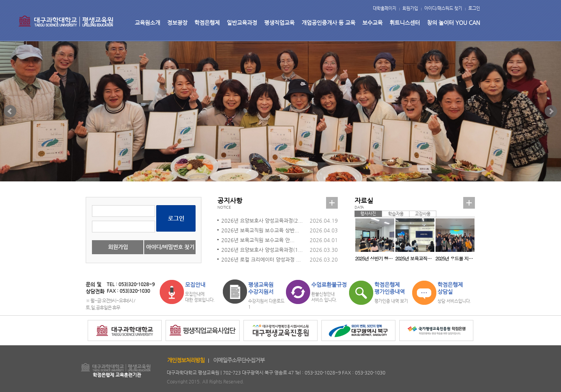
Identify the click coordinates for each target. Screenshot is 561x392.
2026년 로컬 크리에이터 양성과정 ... (261, 259)
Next (551, 111)
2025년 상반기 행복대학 (375, 258)
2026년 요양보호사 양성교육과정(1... (262, 250)
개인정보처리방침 (186, 360)
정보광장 (177, 23)
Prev (10, 111)
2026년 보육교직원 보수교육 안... (258, 240)
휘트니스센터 (405, 23)
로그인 (474, 8)
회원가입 (410, 8)
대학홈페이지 (385, 8)
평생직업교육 (279, 23)
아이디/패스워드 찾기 (443, 8)
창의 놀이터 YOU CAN (453, 23)
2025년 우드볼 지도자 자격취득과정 (455, 258)
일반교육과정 (242, 23)
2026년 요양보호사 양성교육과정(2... (262, 221)
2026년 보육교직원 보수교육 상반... (260, 230)
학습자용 (396, 214)
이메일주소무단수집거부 (239, 360)
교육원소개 (147, 23)
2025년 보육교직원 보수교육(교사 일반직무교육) (415, 258)
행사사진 (368, 214)
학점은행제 (207, 23)
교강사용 (423, 214)
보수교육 (372, 23)
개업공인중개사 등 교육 (328, 23)
